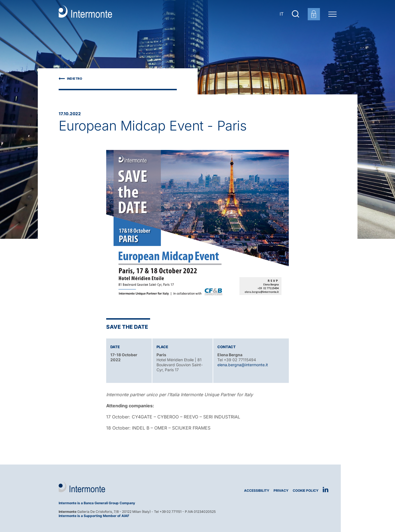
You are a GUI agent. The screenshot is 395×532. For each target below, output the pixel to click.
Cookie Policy (306, 490)
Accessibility (257, 490)
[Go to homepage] (85, 14)
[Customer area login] (314, 14)
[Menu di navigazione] (332, 14)
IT (282, 14)
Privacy (281, 490)
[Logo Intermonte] (126, 487)
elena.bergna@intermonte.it (243, 365)
